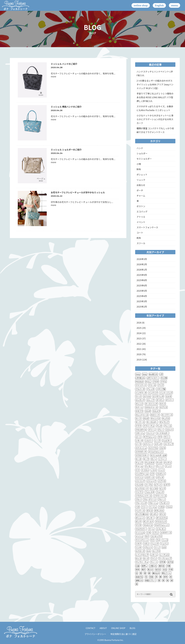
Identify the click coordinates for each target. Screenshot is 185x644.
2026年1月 (142, 270)
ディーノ (160, 466)
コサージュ (140, 433)
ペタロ (161, 507)
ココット (169, 429)
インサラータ (141, 393)
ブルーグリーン (150, 499)
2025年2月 (142, 307)
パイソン (139, 477)
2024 (139, 333)
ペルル (169, 507)
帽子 (143, 569)
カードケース (167, 415)
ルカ (164, 547)
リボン (146, 544)
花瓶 (151, 577)
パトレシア (151, 481)
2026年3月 (142, 259)
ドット (168, 466)
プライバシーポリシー (95, 634)
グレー (161, 429)
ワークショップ (165, 558)
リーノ (157, 547)
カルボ (148, 411)
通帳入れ (139, 580)
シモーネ (139, 440)
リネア (138, 544)
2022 (139, 344)
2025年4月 (142, 296)
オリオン (160, 400)
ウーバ (138, 396)
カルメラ (156, 411)
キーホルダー (152, 422)
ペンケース (140, 510)
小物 (139, 164)
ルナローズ (140, 551)
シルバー (149, 440)
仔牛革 (163, 562)
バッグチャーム (142, 474)
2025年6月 (142, 285)
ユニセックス (156, 536)
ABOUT (103, 628)
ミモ (149, 533)
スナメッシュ (141, 448)
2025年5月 (142, 291)
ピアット (158, 485)
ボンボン (154, 514)
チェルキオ (150, 463)
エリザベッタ (158, 396)
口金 (137, 566)
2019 (139, 360)
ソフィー (162, 459)
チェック (139, 463)
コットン (150, 433)
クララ (138, 426)
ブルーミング (141, 503)
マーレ (151, 529)
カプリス (163, 407)
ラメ (158, 540)
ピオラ (167, 485)
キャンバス (156, 418)
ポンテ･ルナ (148, 521)
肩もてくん (166, 573)
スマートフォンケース (147, 227)
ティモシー (150, 466)
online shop (141, 5)
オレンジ (139, 404)
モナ (147, 536)
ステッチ (158, 444)
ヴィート (154, 562)
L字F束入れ (140, 378)
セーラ (146, 459)
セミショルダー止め (158, 455)
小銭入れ (153, 566)
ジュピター (167, 440)
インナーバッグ (166, 393)
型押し (144, 566)
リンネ (138, 547)
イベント (141, 222)
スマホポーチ (141, 452)
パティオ (160, 477)
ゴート (138, 437)
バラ (152, 474)
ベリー (144, 507)
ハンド (140, 148)
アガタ (156, 382)
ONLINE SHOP (118, 628)
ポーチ (140, 190)
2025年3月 (142, 301)
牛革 (171, 569)
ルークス (156, 551)
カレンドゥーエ (142, 415)
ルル (149, 551)
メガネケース (166, 533)
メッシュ (139, 536)
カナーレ (139, 407)
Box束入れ (153, 374)
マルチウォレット (162, 525)
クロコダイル (141, 429)
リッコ (165, 540)
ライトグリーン (142, 540)
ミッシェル (140, 533)
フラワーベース (160, 496)
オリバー (169, 400)
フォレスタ (150, 492)
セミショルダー (144, 159)
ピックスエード (142, 488)
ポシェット (142, 174)
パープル (149, 485)
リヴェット (148, 547)
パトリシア (140, 481)
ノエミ (154, 470)
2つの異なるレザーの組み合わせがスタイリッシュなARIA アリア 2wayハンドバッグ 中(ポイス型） (155, 84)
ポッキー (150, 518)
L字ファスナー (153, 378)
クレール (168, 426)
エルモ (169, 396)
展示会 (162, 566)
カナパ (163, 404)
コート (140, 233)
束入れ (150, 569)
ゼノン (154, 459)
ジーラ (138, 444)
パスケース (150, 477)
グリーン (152, 429)
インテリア (153, 393)
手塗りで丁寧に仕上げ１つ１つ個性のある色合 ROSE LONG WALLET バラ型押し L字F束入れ (155, 97)
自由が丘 (139, 577)
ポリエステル (162, 518)
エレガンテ (140, 400)
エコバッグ (142, 211)
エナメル (147, 396)
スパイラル (153, 448)
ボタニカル (159, 510)
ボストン (141, 206)
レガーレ (154, 555)
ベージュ (153, 507)
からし (148, 382)
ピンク (163, 488)
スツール (141, 243)
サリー (167, 437)
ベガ (137, 507)
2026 (139, 323)
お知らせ (141, 185)
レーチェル (164, 555)
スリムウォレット (156, 452)
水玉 (165, 569)
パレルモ (139, 485)
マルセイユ (148, 525)
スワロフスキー (142, 455)
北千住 (170, 562)
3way (145, 374)
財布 (139, 169)
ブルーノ (162, 499)
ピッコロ (154, 488)
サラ (160, 437)
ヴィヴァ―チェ (142, 562)
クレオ (159, 426)
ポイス (163, 514)
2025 (139, 328)
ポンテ (138, 521)
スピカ (163, 448)
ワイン (154, 558)
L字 (161, 374)
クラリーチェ (149, 426)
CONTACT (91, 628)
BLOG (132, 628)
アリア (161, 385)
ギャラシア (164, 422)
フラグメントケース (144, 496)
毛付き (158, 569)
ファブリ (139, 492)
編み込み (156, 573)
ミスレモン (161, 529)
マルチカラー (141, 529)
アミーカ (152, 385)
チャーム (141, 196)
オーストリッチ (151, 404)
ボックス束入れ (142, 514)
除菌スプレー (150, 580)
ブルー (138, 499)
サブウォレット (150, 437)
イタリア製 (161, 389)
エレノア (150, 400)
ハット (162, 470)
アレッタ (150, 389)
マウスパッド (161, 521)
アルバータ (140, 389)
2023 (139, 338)
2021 (139, 349)
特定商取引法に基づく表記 (124, 634)
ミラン (156, 533)
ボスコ (150, 510)
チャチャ (168, 463)
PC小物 (164, 378)
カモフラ (139, 411)
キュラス (166, 418)
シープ (157, 440)
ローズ (146, 558)
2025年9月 (142, 275)
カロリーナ (155, 415)
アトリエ (141, 217)
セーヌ (138, 459)
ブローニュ (153, 503)
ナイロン (145, 470)
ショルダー (142, 153)
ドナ (137, 470)
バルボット (161, 474)
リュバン (164, 544)
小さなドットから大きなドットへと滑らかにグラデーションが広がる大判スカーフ (155, 119)
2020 (139, 354)
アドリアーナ (141, 385)
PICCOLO (139, 382)
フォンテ (160, 492)
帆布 (139, 238)
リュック (141, 180)
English (159, 5)
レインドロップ (142, 555)
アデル (164, 382)
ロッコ (138, 558)
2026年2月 (142, 264)
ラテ (152, 540)
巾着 (168, 566)
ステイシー (148, 444)
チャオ (159, 463)
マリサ (138, 525)
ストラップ (169, 444)
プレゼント (164, 503)
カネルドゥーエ (151, 407)
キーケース (140, 422)
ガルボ (146, 418)
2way (138, 374)
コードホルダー (162, 433)
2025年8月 (142, 280)
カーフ (138, 418)
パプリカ (162, 481)
